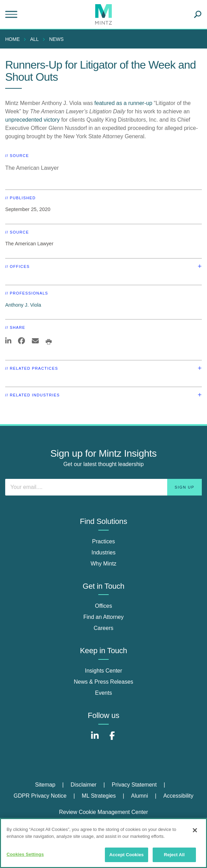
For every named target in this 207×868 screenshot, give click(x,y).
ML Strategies (99, 796)
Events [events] (104, 693)
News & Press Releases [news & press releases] (103, 682)
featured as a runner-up (123, 103)
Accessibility (178, 796)
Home (12, 39)
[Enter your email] (103, 487)
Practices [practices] (103, 541)
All (34, 39)
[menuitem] (14, 39)
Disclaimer (84, 785)
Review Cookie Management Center (103, 812)
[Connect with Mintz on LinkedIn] (95, 739)
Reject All (174, 855)
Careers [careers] (104, 628)
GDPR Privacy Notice (40, 796)
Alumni (140, 796)
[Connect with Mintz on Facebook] (112, 739)
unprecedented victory (32, 120)
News (56, 39)
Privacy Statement (134, 785)
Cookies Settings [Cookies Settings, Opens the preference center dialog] (25, 854)
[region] (103, 843)
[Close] (195, 830)
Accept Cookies (127, 855)
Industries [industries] (103, 553)
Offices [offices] (103, 606)
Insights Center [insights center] (103, 671)
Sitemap (45, 785)
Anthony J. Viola (23, 305)
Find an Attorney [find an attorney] (104, 617)
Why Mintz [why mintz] (104, 564)
